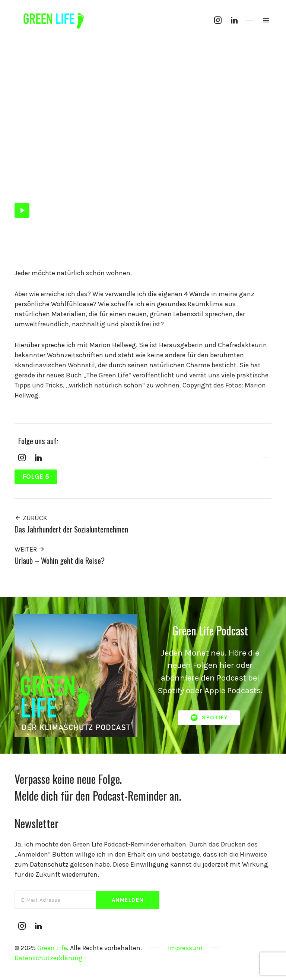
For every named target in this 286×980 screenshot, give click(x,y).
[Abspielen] (22, 210)
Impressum (185, 948)
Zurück (31, 518)
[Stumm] (253, 210)
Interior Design (125, 186)
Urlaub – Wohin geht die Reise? (60, 560)
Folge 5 (23, 186)
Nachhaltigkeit (164, 186)
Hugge (94, 186)
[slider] (140, 210)
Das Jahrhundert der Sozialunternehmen (71, 529)
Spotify (209, 718)
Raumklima (198, 186)
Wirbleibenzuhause (237, 186)
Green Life (52, 948)
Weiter (30, 549)
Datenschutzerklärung (49, 958)
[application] (143, 210)
